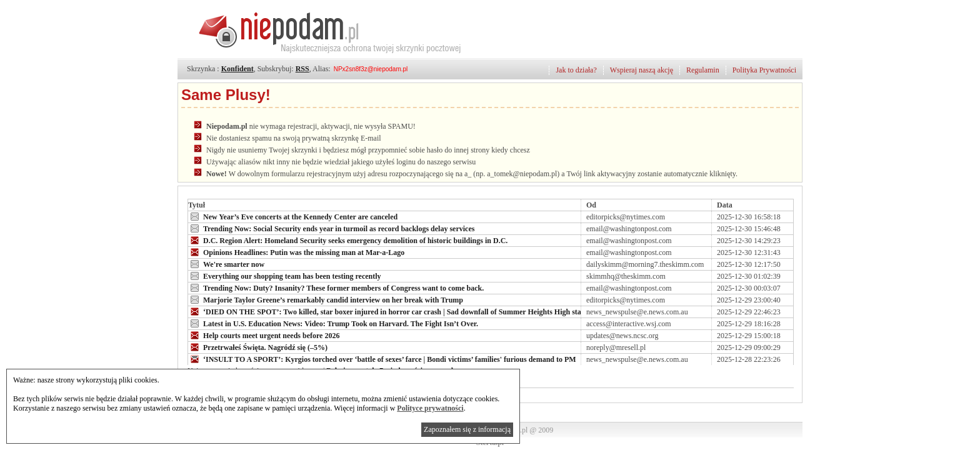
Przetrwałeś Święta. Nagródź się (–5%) (258, 347)
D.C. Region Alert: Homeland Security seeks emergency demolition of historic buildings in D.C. (348, 240)
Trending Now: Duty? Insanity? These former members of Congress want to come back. (336, 287)
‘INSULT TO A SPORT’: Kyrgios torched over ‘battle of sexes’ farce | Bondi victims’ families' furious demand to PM (382, 359)
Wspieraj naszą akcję (642, 70)
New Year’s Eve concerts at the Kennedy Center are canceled (293, 216)
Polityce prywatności (430, 408)
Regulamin (703, 70)
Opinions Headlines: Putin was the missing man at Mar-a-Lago (296, 252)
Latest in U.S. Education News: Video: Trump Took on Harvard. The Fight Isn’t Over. (333, 323)
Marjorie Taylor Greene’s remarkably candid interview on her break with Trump (326, 299)
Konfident (237, 69)
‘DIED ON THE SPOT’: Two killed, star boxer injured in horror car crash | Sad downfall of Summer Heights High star (386, 311)
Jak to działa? (576, 70)
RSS (302, 69)
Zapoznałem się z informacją (467, 429)
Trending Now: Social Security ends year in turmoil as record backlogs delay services (331, 228)
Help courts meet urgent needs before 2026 (264, 335)
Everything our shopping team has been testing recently (285, 276)
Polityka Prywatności (764, 70)
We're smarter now (226, 264)
